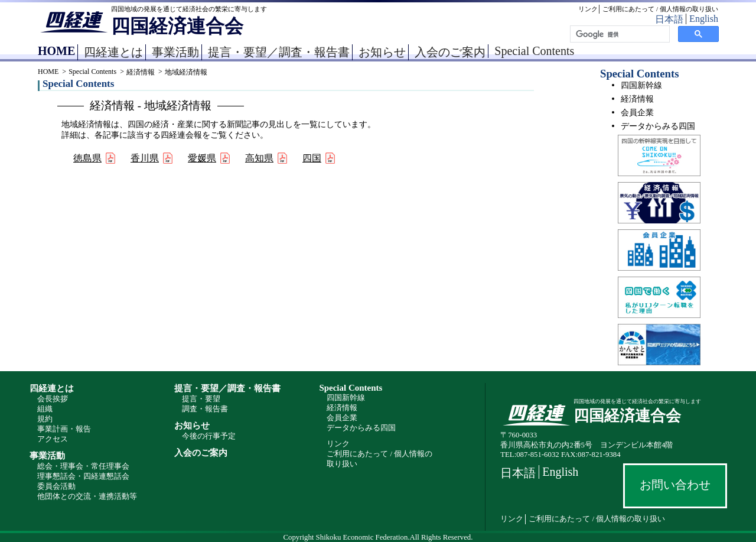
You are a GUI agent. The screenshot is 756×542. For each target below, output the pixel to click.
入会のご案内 (450, 52)
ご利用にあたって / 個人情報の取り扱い (660, 9)
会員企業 (637, 113)
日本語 (669, 19)
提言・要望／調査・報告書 (279, 52)
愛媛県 (202, 158)
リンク (588, 9)
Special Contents (534, 51)
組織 (45, 409)
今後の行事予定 (209, 436)
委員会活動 (56, 486)
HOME (56, 51)
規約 (45, 419)
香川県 (145, 158)
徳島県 (87, 158)
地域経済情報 (186, 72)
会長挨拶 (53, 399)
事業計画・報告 (64, 429)
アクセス (53, 439)
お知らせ (382, 52)
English (704, 19)
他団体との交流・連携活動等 (87, 496)
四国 (312, 158)
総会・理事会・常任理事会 (83, 466)
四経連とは (113, 52)
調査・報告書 (205, 409)
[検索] (619, 34)
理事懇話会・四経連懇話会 (83, 476)
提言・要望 (201, 399)
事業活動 (175, 52)
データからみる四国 (658, 126)
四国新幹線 (641, 85)
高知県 (259, 158)
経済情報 (141, 72)
